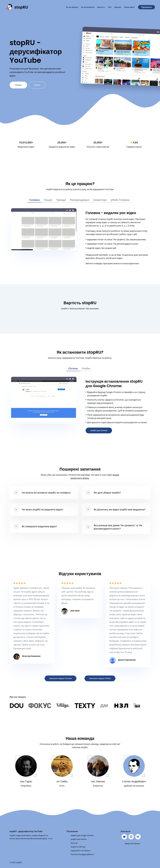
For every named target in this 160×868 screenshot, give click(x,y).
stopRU (21, 7)
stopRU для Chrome (99, 430)
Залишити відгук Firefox (100, 678)
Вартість (101, 7)
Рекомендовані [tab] (79, 200)
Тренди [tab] (61, 200)
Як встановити (88, 7)
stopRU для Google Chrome (82, 835)
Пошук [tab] (48, 200)
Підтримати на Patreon (81, 851)
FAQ (110, 7)
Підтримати (146, 7)
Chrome (18, 85)
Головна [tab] (34, 200)
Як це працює (72, 7)
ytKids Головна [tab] (120, 200)
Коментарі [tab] (100, 200)
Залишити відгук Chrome (60, 678)
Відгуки (118, 7)
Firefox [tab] (86, 368)
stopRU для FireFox (79, 839)
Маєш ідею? (129, 7)
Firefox (37, 85)
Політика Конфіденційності (82, 854)
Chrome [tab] (73, 368)
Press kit (74, 843)
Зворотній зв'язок (132, 843)
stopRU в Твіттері (78, 847)
